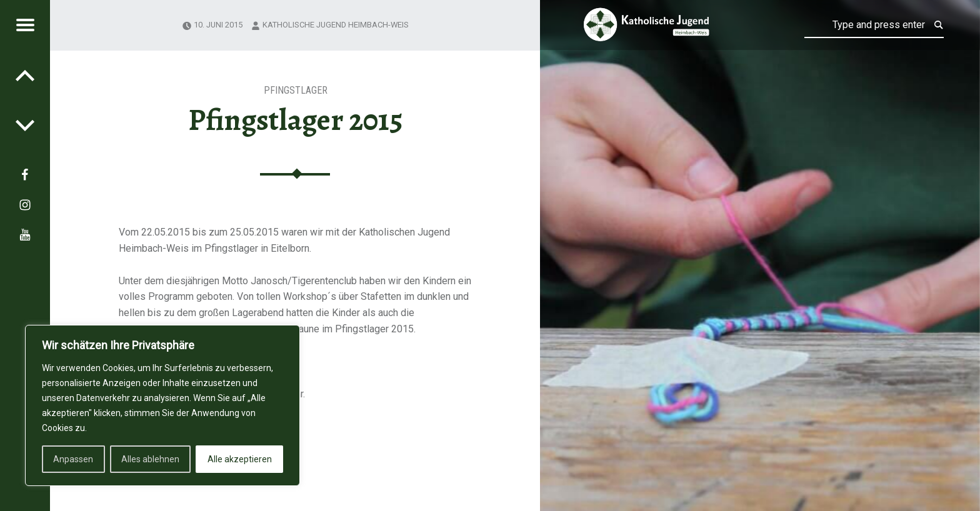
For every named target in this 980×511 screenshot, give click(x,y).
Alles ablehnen (150, 459)
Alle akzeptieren (240, 459)
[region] (162, 405)
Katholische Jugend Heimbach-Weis (336, 25)
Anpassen (73, 459)
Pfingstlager (296, 90)
